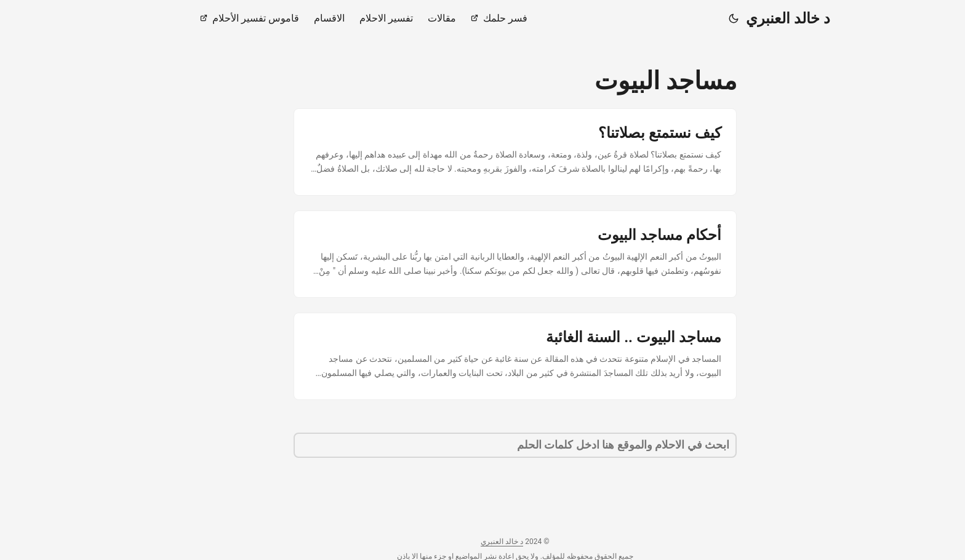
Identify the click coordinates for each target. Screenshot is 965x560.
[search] (482, 445)
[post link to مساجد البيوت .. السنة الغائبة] (482, 356)
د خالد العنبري (755, 18)
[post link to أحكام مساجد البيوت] (482, 254)
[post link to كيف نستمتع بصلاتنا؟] (482, 152)
